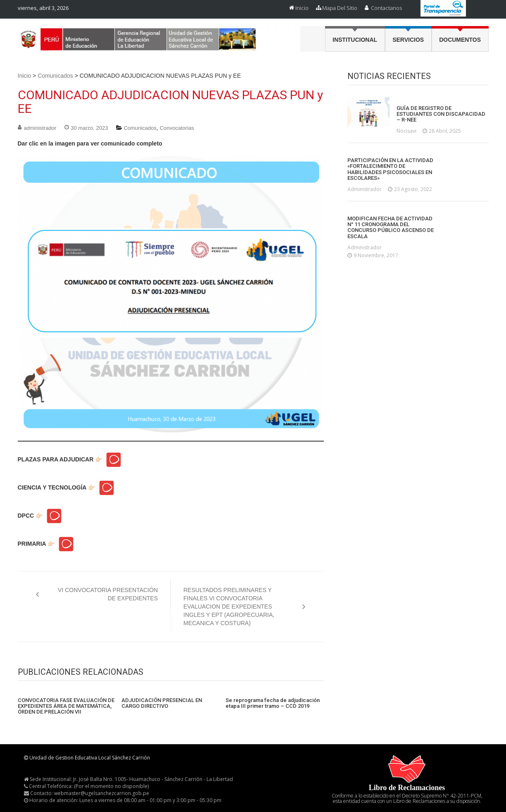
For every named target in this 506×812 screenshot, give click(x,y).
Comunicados (55, 76)
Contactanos (386, 8)
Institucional (355, 40)
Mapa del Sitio (340, 8)
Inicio (302, 8)
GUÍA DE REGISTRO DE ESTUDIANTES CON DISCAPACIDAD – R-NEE (441, 114)
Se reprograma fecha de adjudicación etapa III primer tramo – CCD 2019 (273, 703)
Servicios (408, 40)
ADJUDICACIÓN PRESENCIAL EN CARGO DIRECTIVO (162, 703)
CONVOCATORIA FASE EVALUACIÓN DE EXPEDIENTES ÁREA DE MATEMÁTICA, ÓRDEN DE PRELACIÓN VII (66, 706)
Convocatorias (177, 128)
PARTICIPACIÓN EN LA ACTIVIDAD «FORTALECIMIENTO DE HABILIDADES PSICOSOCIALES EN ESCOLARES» (390, 169)
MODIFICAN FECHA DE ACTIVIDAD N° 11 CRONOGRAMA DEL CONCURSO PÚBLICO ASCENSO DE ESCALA (391, 228)
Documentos (460, 40)
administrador (40, 128)
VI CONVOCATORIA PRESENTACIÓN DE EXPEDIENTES (108, 594)
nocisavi (406, 131)
